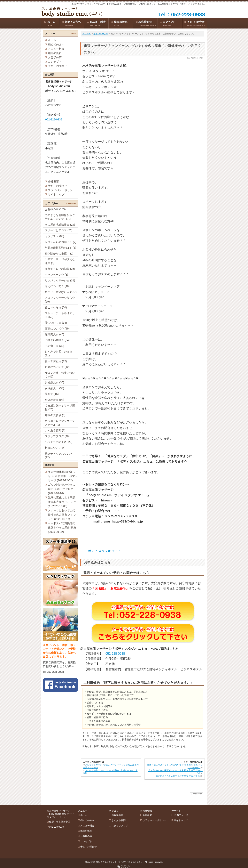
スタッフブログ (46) (57, 436)
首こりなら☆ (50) (56, 307)
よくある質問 (119, 820)
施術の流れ (55, 53)
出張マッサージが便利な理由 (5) (60, 261)
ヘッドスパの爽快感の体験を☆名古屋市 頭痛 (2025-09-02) (62, 528)
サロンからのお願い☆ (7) (61, 242)
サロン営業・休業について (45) (60, 375)
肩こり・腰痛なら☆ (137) (61, 292)
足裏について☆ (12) (57, 367)
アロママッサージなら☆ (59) (60, 300)
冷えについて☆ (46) (57, 286)
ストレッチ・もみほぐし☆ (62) (60, 315)
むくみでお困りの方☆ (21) (58, 353)
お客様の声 (55, 57)
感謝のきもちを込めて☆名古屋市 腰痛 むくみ (178, 776)
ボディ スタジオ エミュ (105, 551)
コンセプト (55, 62)
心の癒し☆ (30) (54, 346)
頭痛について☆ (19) (57, 329)
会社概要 (53, 182)
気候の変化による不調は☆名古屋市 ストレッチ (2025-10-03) (62, 502)
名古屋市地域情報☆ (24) (60, 225)
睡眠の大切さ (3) (55, 415)
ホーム (52, 40)
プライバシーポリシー (62, 190)
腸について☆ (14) (56, 323)
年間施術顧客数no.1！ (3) (60, 248)
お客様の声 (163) (55, 209)
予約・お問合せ (58, 66)
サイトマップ (56, 194)
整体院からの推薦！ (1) (59, 254)
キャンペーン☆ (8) (56, 275)
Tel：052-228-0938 (182, 15)
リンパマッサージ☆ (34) (60, 280)
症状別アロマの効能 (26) (60, 269)
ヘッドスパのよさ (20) (59, 442)
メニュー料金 (56, 49)
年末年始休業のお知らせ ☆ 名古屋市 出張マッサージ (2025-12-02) (63, 476)
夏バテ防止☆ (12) (56, 361)
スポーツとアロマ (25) (59, 230)
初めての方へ (56, 45)
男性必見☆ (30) (54, 382)
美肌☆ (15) (52, 394)
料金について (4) (55, 448)
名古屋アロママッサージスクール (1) (60, 423)
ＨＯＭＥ (87, 34)
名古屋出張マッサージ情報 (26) (60, 407)
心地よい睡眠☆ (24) (57, 340)
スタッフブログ (120, 826)
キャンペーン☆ (101, 34)
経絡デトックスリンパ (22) (58, 456)
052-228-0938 (115, 654)
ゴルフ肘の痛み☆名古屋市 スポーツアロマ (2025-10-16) (62, 489)
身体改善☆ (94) (54, 400)
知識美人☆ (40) (54, 334)
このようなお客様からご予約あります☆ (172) (60, 217)
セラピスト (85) (54, 236)
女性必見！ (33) (54, 388)
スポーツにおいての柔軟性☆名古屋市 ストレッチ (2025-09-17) (62, 515)
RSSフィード (181, 815)
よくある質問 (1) (55, 430)
